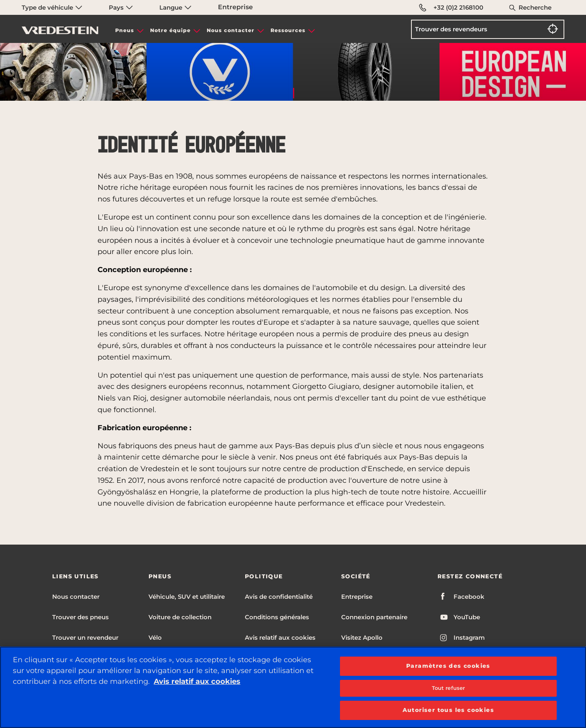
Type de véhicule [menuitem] (52, 7)
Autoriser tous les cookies (448, 710)
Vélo (155, 638)
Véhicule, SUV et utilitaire (187, 597)
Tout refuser (449, 688)
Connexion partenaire (374, 617)
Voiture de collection (180, 617)
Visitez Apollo (362, 638)
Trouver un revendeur (85, 638)
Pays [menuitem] (121, 7)
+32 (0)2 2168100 (451, 8)
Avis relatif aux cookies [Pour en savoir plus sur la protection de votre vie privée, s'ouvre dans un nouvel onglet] (197, 681)
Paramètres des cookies (448, 666)
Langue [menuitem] (175, 7)
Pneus (125, 30)
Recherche (535, 7)
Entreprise (235, 7)
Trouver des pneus (80, 617)
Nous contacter (231, 30)
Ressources (288, 30)
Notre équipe (170, 30)
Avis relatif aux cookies (280, 638)
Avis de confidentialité (279, 597)
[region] (293, 687)
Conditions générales (277, 617)
